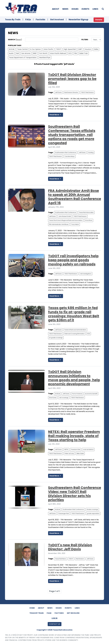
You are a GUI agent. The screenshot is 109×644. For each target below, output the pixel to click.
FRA (76, 53)
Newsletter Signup (78, 20)
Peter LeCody (69, 453)
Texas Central (22, 49)
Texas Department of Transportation (23, 58)
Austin (11, 53)
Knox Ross (89, 220)
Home (32, 608)
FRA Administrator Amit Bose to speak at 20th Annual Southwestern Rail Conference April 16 (75, 197)
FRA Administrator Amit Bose (59, 224)
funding (91, 152)
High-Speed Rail (70, 49)
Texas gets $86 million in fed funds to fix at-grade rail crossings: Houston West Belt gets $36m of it (74, 314)
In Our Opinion (36, 49)
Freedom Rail (76, 449)
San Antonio (26, 53)
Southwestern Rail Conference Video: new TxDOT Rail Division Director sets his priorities (75, 494)
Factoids (41, 20)
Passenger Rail (64, 513)
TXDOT (59, 49)
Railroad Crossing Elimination (75, 334)
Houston (88, 49)
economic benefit (91, 394)
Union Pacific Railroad (58, 53)
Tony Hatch (75, 224)
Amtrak (12, 49)
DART (80, 49)
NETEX (66, 449)
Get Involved (57, 20)
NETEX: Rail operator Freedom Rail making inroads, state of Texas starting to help (74, 436)
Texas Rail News (61, 559)
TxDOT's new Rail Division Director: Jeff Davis (70, 547)
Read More (56, 115)
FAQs (28, 20)
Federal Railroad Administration (75, 330)
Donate (99, 20)
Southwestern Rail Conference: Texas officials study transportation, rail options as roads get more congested (72, 135)
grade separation (93, 513)
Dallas (96, 49)
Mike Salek (80, 453)
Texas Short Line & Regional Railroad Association (66, 220)
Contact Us (55, 624)
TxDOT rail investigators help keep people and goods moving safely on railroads (73, 260)
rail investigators (86, 274)
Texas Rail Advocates (86, 212)
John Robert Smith (65, 216)
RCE (89, 334)
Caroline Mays (70, 156)
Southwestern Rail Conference (66, 152)
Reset (19, 40)
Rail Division (80, 559)
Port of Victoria (77, 394)
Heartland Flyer (45, 58)
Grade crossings (92, 509)
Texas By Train (13, 20)
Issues (75, 9)
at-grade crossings (56, 338)
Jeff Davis (58, 92)
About (56, 9)
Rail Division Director (71, 92)
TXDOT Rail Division (87, 92)
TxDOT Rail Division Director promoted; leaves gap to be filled (72, 79)
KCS (70, 53)
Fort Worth (43, 53)
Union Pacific (48, 49)
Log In (54, 618)
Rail (18, 53)
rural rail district (88, 449)
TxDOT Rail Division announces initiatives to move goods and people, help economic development (74, 378)
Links (95, 9)
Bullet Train (84, 53)
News (65, 9)
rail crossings (64, 398)
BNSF (35, 53)
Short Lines (53, 398)
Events (85, 9)
